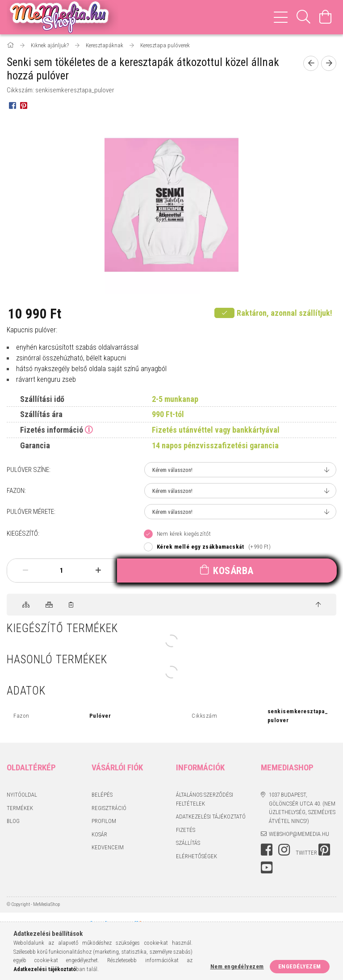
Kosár (99, 834)
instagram (284, 850)
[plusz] (98, 570)
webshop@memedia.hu (299, 834)
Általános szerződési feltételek (205, 799)
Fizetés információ (52, 430)
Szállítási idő (42, 399)
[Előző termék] (311, 63)
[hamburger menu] (281, 17)
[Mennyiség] (62, 571)
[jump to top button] (318, 605)
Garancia (35, 445)
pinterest (324, 850)
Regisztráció (109, 808)
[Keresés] (304, 17)
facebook (267, 850)
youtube (267, 868)
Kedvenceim (108, 847)
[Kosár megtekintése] (326, 17)
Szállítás (188, 843)
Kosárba (233, 571)
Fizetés (186, 830)
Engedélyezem (300, 966)
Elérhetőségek (197, 856)
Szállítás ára (41, 414)
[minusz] (25, 570)
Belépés (102, 795)
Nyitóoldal (22, 795)
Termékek (20, 808)
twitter (306, 853)
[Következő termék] (329, 63)
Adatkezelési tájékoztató (211, 817)
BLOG (13, 821)
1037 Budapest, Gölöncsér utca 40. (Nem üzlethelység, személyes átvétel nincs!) (302, 808)
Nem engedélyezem (237, 966)
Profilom (104, 821)
